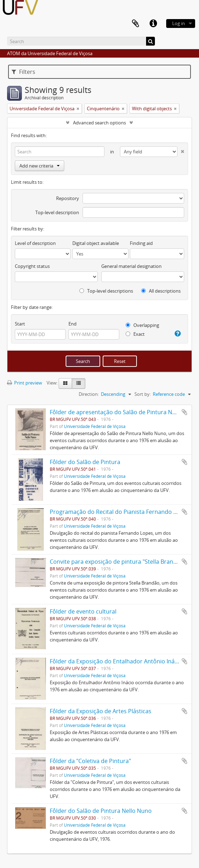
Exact (135, 334)
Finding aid (141, 243)
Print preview (25, 383)
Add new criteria (40, 166)
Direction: (89, 394)
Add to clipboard (185, 412)
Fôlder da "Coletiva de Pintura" (90, 761)
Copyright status (32, 266)
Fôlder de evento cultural (83, 611)
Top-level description (57, 212)
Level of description (35, 243)
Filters (23, 72)
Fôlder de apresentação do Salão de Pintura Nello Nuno (124, 412)
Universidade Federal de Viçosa (95, 426)
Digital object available (96, 243)
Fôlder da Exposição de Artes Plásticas (101, 711)
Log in (179, 23)
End (73, 324)
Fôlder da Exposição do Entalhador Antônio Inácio (116, 661)
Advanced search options (99, 123)
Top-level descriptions (106, 291)
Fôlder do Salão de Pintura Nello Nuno (101, 811)
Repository (68, 198)
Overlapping (142, 325)
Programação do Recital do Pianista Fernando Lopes (119, 512)
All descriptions (161, 291)
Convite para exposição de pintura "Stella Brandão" (118, 562)
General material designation (131, 266)
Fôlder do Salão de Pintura (85, 462)
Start (20, 324)
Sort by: (143, 394)
